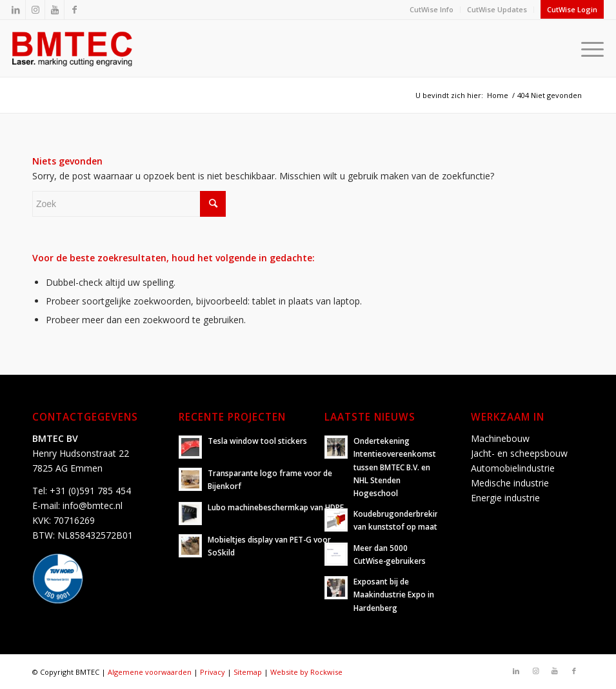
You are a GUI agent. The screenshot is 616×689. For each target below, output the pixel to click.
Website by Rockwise (306, 672)
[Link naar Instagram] (35, 10)
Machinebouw (500, 438)
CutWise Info (432, 9)
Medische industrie (510, 483)
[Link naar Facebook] (74, 10)
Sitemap (248, 672)
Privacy (213, 672)
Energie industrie (505, 498)
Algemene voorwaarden (150, 672)
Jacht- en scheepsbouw (519, 453)
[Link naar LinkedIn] (16, 10)
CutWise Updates (497, 9)
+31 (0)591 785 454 (90, 491)
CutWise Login (572, 9)
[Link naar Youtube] (55, 10)
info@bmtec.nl (93, 505)
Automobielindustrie (513, 468)
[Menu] (589, 48)
